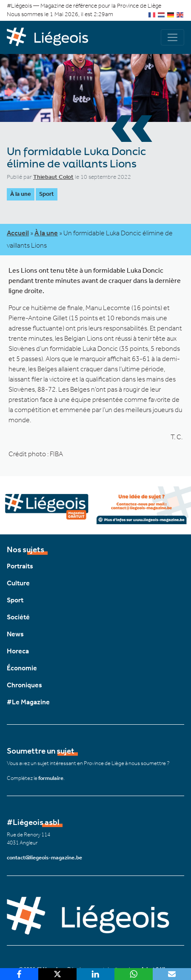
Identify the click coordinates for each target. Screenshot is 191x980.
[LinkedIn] (96, 974)
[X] (57, 974)
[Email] (172, 974)
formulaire (51, 778)
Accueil (18, 233)
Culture (18, 583)
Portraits (20, 566)
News (15, 634)
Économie (22, 668)
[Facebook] (19, 974)
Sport (47, 194)
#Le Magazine (28, 702)
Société (18, 617)
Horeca (18, 651)
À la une (21, 194)
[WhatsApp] (134, 974)
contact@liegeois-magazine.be (44, 857)
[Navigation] (172, 38)
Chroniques (24, 685)
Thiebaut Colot (53, 177)
